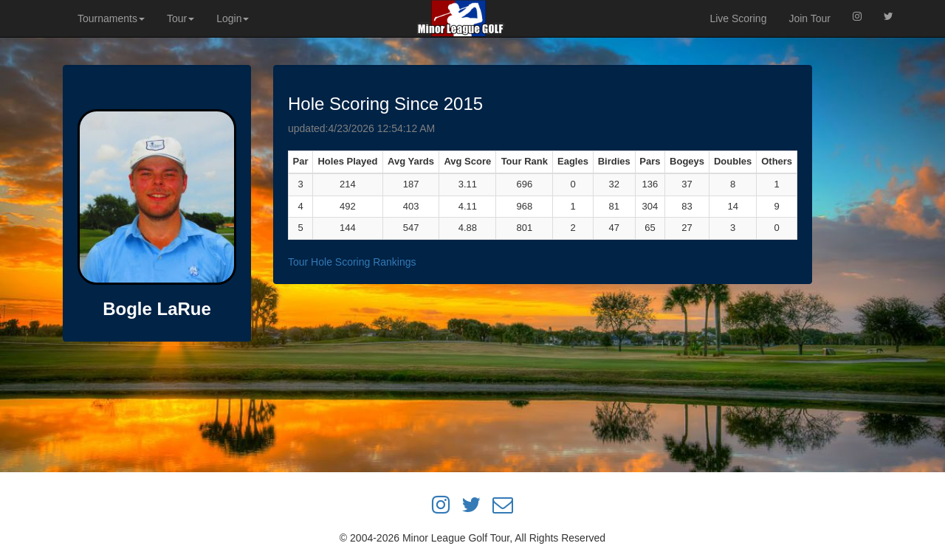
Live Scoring (738, 18)
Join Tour (810, 18)
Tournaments (111, 18)
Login (233, 18)
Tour (181, 18)
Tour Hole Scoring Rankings (352, 262)
